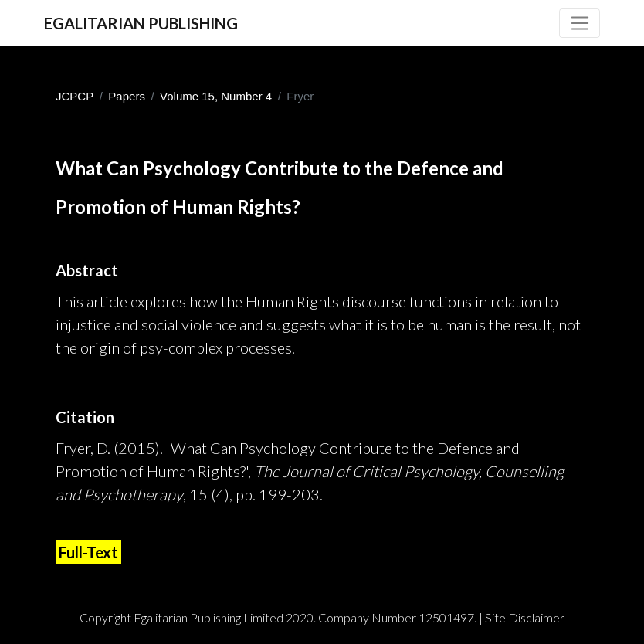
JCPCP (75, 96)
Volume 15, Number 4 (216, 96)
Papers (127, 96)
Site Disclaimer (525, 617)
